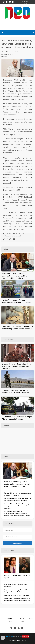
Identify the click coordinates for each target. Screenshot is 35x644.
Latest (6, 249)
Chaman (25, 234)
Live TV (6, 425)
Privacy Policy (10, 620)
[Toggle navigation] (3, 33)
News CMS (17, 636)
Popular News (9, 550)
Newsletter (9, 524)
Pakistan (4, 56)
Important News (7, 54)
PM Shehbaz (17, 234)
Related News (9, 339)
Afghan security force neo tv (12, 236)
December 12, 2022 (12, 190)
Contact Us (31, 620)
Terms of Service (22, 620)
